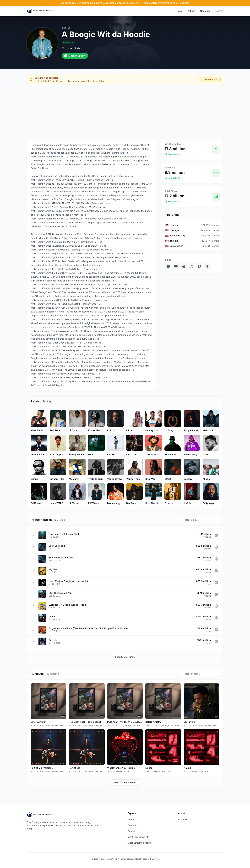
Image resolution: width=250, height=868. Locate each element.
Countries (205, 11)
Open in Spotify (75, 56)
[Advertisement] (125, 111)
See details (172, 154)
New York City (178, 236)
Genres (220, 11)
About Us (183, 819)
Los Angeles (177, 246)
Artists (191, 11)
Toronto (174, 241)
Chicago (174, 230)
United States (74, 48)
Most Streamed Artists (139, 843)
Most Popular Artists (138, 837)
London (174, 225)
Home (179, 11)
